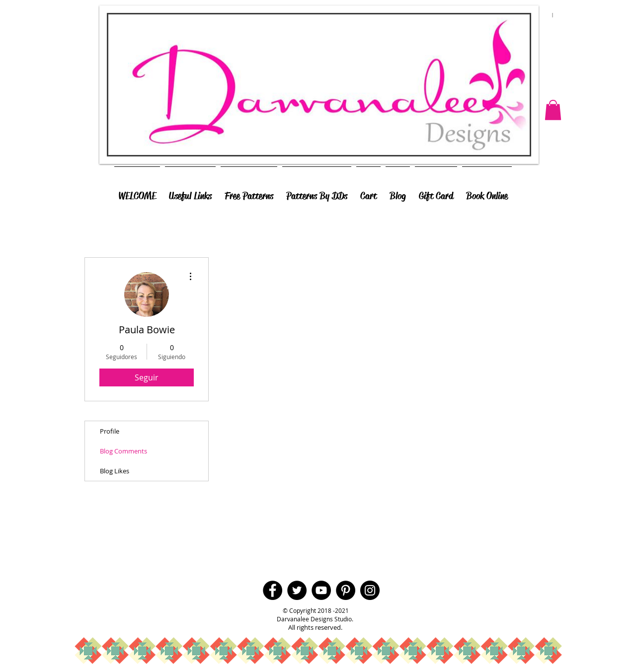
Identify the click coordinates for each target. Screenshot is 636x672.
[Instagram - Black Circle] (370, 590)
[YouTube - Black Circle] (321, 590)
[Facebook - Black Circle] (273, 590)
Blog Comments (123, 451)
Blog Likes (115, 471)
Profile (110, 431)
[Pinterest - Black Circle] (346, 590)
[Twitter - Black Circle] (297, 590)
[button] (553, 110)
